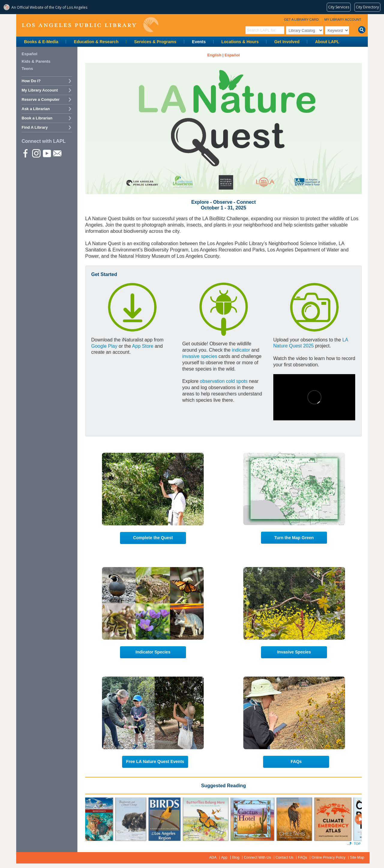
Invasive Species (294, 652)
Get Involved (287, 42)
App (224, 857)
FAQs (296, 761)
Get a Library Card (301, 20)
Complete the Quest (153, 538)
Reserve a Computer (40, 99)
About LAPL (327, 42)
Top (357, 844)
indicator (241, 350)
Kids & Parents (36, 61)
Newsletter (57, 153)
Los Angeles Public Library (90, 25)
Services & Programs (155, 42)
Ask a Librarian (36, 109)
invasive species (200, 356)
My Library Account (343, 20)
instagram (36, 153)
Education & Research (96, 42)
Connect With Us (257, 857)
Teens (27, 69)
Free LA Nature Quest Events (155, 761)
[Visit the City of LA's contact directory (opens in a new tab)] (367, 7)
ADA (213, 857)
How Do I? (31, 81)
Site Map (357, 857)
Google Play (104, 346)
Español (30, 54)
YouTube (46, 153)
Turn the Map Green (294, 538)
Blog (236, 857)
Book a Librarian (37, 118)
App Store (143, 346)
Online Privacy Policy (329, 857)
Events (199, 42)
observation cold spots (224, 381)
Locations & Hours (240, 42)
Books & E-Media (41, 42)
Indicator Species (153, 652)
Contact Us (285, 857)
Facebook (25, 153)
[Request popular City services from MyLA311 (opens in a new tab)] (339, 7)
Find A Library (35, 127)
